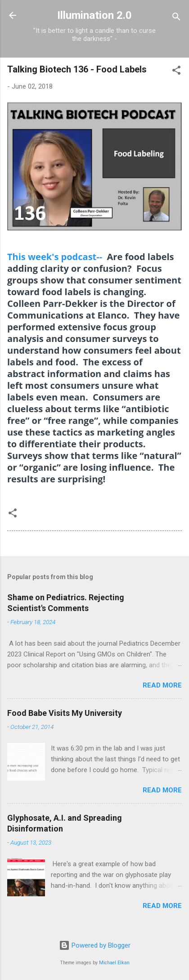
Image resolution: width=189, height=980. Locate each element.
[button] (176, 72)
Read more (162, 685)
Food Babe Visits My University (65, 713)
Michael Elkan (114, 963)
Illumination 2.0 (94, 15)
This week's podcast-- (55, 257)
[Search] (176, 18)
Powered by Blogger (95, 945)
